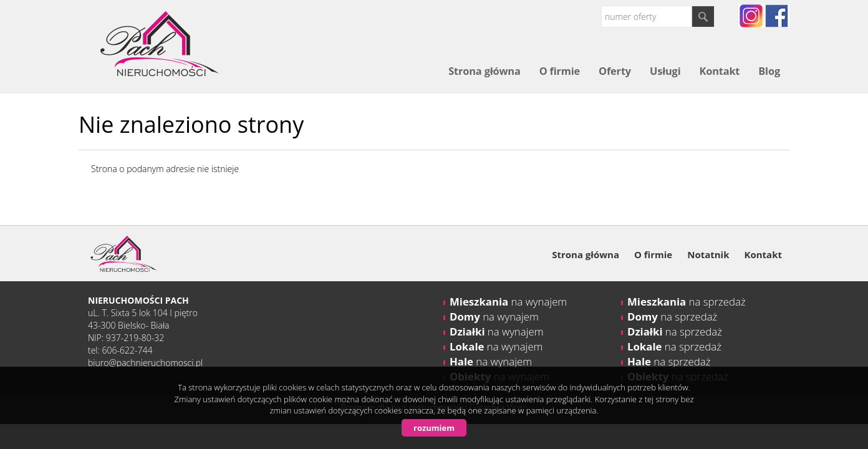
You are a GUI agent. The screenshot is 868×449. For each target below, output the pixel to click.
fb (777, 16)
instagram (751, 16)
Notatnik (708, 254)
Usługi (665, 71)
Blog (769, 71)
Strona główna (484, 71)
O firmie (560, 71)
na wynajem (508, 302)
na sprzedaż (687, 302)
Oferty (615, 71)
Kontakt (719, 71)
